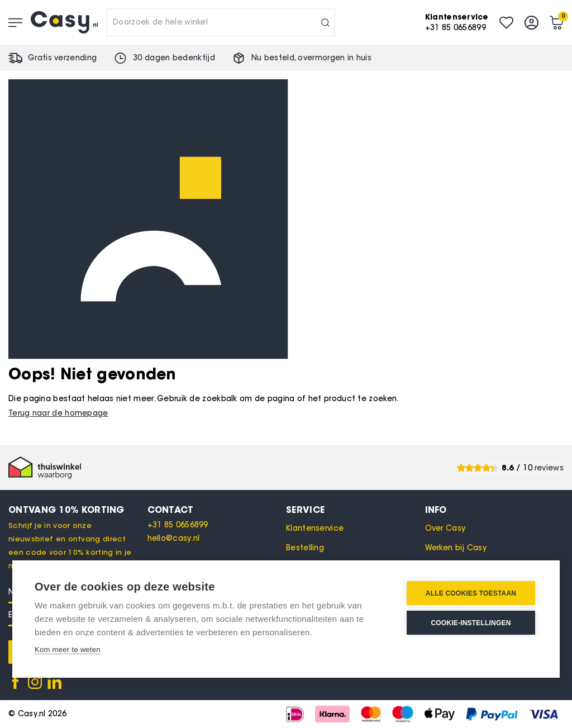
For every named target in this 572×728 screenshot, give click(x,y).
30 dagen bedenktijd (174, 58)
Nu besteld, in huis (311, 58)
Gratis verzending (62, 58)
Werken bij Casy (456, 548)
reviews (549, 468)
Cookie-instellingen (471, 623)
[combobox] (221, 22)
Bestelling (305, 548)
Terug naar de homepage (58, 413)
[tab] (217, 510)
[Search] (325, 22)
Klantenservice (315, 528)
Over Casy (445, 528)
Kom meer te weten (68, 650)
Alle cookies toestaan (471, 593)
